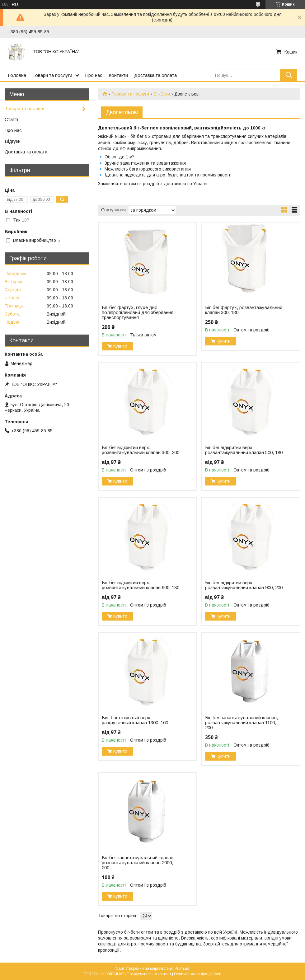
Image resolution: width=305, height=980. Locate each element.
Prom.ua (182, 968)
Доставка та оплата (155, 75)
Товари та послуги (52, 75)
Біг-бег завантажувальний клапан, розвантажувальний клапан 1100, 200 (242, 723)
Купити (120, 346)
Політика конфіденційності (198, 974)
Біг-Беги (162, 94)
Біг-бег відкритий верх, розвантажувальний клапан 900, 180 (141, 585)
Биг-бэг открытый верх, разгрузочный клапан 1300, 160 (135, 720)
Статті (11, 119)
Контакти (118, 75)
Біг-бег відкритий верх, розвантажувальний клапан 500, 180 (244, 450)
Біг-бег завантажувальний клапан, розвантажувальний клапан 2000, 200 (138, 863)
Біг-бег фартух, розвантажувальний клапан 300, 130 (244, 310)
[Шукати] (289, 75)
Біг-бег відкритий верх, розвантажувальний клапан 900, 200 (244, 585)
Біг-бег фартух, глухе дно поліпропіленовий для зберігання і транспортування (139, 312)
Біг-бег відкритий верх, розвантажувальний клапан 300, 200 (141, 450)
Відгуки (13, 141)
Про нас (94, 75)
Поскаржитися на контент (149, 974)
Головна (17, 75)
